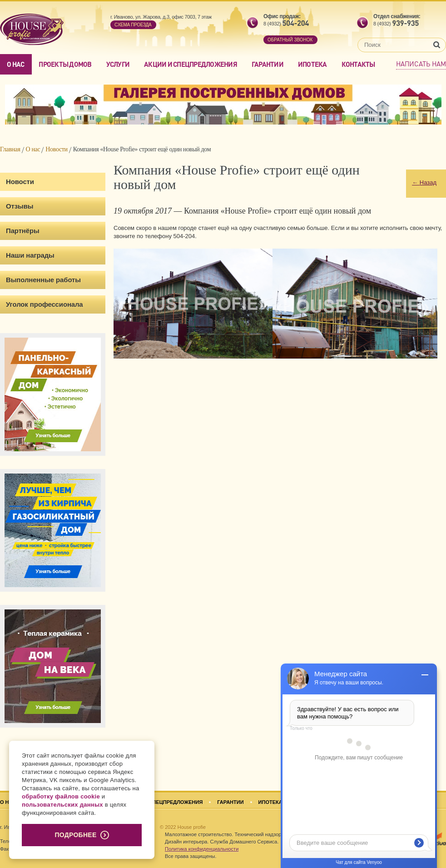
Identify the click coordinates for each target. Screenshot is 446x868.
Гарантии (268, 64)
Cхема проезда (133, 25)
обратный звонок (290, 40)
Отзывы (20, 206)
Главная (10, 149)
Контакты (358, 64)
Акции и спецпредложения (191, 64)
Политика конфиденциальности (202, 849)
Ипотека (312, 64)
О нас (15, 64)
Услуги (118, 64)
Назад (424, 182)
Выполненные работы (43, 280)
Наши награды (30, 255)
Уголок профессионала (45, 304)
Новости (56, 149)
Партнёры (23, 231)
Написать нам (421, 64)
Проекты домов (65, 64)
